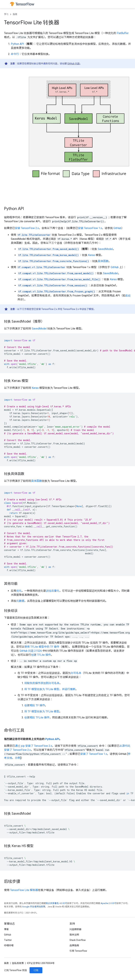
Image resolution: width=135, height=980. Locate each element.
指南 (15, 14)
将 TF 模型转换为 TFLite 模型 (42, 711)
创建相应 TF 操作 (35, 705)
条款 (6, 963)
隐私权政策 (18, 963)
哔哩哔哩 (9, 945)
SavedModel (105, 249)
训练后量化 (53, 591)
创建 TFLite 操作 (41, 655)
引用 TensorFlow (78, 951)
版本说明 (74, 935)
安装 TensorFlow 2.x (27, 228)
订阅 (36, 970)
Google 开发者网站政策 (34, 907)
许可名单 (76, 673)
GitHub (117, 228)
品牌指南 (74, 945)
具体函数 (103, 261)
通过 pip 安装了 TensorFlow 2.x (33, 746)
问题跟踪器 (75, 929)
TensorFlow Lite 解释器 (24, 890)
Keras (92, 255)
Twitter (8, 940)
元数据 (20, 601)
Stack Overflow (78, 940)
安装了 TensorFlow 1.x (94, 754)
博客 (6, 929)
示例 (18, 758)
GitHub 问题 (73, 64)
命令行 (15, 54)
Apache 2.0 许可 (109, 903)
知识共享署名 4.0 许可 (56, 903)
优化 (19, 591)
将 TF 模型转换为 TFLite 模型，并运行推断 (50, 689)
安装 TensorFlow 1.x (90, 228)
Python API (17, 44)
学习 (6, 14)
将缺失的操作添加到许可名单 (42, 683)
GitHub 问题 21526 (31, 651)
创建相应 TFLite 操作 (37, 718)
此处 (128, 296)
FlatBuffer (123, 33)
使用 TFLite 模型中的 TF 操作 (42, 647)
